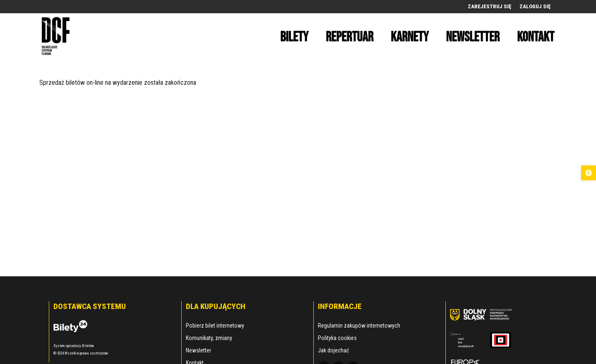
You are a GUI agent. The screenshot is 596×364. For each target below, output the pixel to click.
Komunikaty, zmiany (209, 338)
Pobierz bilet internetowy (215, 326)
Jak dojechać (333, 350)
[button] (589, 173)
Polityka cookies (337, 338)
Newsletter (198, 350)
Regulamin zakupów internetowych (359, 326)
